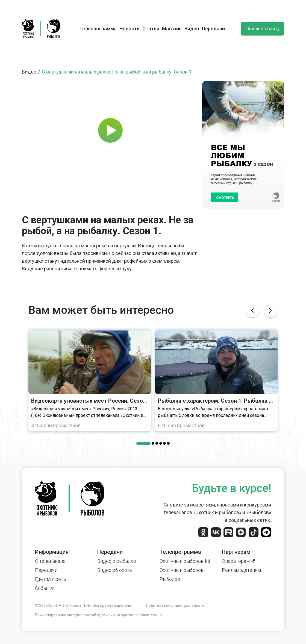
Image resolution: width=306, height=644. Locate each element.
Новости (130, 29)
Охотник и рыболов (182, 570)
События (45, 588)
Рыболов (170, 579)
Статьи (151, 29)
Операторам (238, 561)
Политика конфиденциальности (175, 605)
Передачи (213, 29)
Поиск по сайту (263, 29)
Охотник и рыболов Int (185, 561)
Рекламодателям (241, 570)
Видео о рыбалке (117, 561)
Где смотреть (51, 579)
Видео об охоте (115, 570)
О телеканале (50, 561)
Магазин (172, 29)
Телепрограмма (98, 29)
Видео (192, 29)
